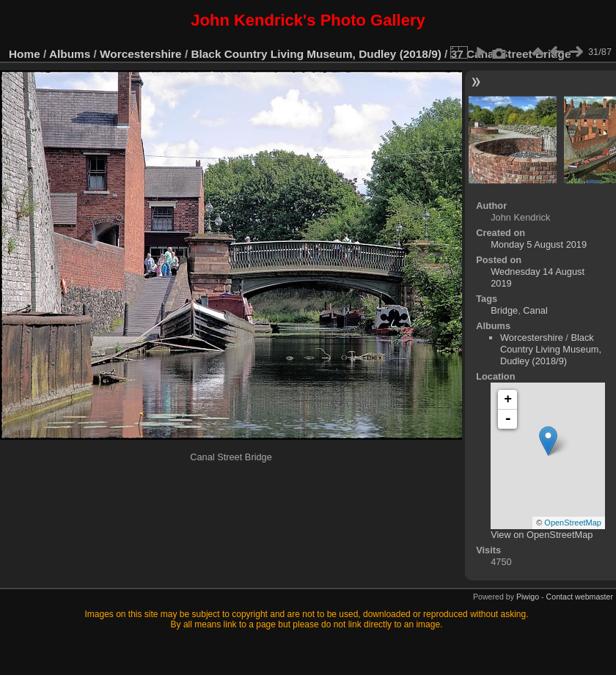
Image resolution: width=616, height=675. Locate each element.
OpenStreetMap (573, 523)
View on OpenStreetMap (542, 535)
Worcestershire (141, 54)
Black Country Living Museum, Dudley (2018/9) (316, 54)
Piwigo (528, 597)
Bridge (504, 310)
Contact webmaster (580, 597)
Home (25, 54)
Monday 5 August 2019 (539, 244)
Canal (535, 310)
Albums (70, 54)
